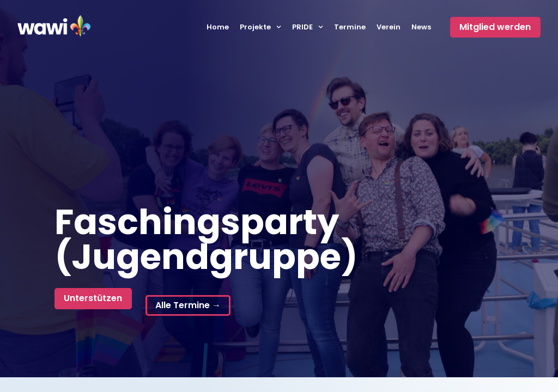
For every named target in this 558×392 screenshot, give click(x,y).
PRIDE (308, 27)
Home (218, 27)
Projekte (260, 27)
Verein (389, 27)
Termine (350, 27)
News (421, 27)
